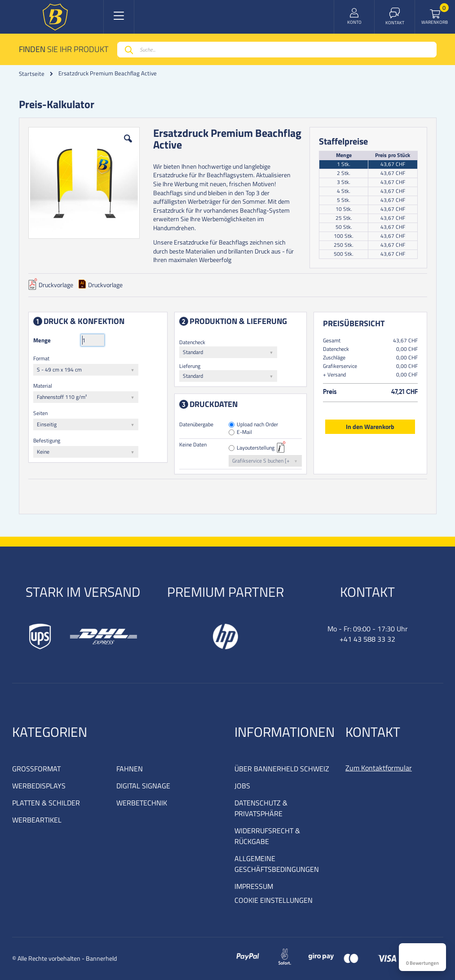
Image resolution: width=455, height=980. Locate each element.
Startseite (32, 74)
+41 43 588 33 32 (367, 639)
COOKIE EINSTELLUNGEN (274, 900)
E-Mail (244, 432)
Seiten (40, 413)
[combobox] (277, 50)
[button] (128, 145)
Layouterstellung (256, 448)
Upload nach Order (257, 425)
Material (43, 386)
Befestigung (47, 440)
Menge (42, 340)
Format (41, 358)
